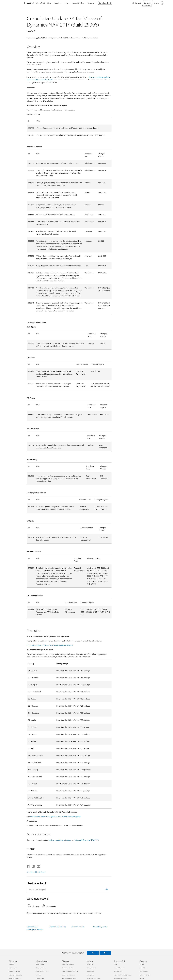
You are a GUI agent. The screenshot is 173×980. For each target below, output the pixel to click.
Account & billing (78, 3)
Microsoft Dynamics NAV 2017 (87, 840)
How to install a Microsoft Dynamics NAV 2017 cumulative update (55, 816)
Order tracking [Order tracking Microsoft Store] (40, 979)
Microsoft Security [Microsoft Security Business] (91, 968)
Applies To (32, 31)
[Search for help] (148, 3)
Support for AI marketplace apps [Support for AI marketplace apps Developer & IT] (122, 975)
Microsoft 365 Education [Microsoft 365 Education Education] (68, 975)
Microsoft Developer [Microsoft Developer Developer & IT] (119, 968)
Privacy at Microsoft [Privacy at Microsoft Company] (145, 975)
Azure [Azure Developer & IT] (115, 964)
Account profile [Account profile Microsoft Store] (40, 964)
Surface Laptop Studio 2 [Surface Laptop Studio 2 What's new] (15, 971)
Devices (66, 3)
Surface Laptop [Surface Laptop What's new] (13, 968)
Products (57, 3)
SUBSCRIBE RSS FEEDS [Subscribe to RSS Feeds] (37, 872)
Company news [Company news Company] (144, 971)
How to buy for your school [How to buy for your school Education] (69, 979)
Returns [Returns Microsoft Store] (38, 975)
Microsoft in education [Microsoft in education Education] (68, 964)
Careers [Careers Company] (142, 964)
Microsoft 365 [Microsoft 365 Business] (90, 975)
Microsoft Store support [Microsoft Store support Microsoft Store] (42, 971)
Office (49, 3)
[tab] (34, 906)
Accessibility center (100, 927)
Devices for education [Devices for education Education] (68, 968)
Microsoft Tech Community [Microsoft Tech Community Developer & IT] (121, 979)
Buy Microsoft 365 (105, 3)
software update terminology (60, 840)
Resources (91, 3)
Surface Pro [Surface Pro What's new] (12, 964)
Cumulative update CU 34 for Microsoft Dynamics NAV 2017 (50, 645)
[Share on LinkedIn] (32, 866)
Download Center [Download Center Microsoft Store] (41, 968)
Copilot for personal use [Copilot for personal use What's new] (15, 979)
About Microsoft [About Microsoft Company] (144, 968)
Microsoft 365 (40, 3)
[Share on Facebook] (28, 866)
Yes (93, 953)
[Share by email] (38, 866)
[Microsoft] (16, 3)
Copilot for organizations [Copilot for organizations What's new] (15, 975)
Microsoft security (78, 927)
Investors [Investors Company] (142, 979)
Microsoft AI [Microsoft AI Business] (90, 964)
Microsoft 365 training (57, 927)
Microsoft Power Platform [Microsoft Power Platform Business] (93, 979)
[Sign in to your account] (159, 3)
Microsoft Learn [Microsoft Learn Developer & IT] (118, 971)
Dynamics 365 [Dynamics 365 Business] (90, 971)
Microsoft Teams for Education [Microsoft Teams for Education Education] (70, 971)
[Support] (30, 3)
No (105, 953)
